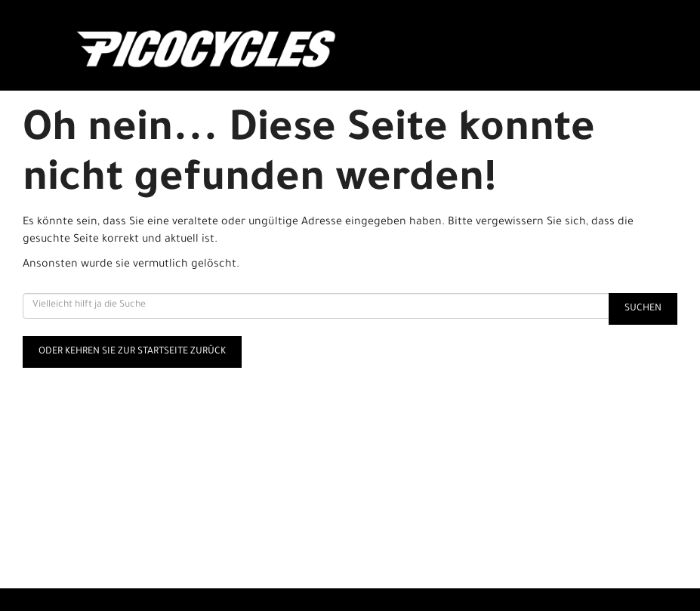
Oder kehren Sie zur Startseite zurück (132, 352)
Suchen (643, 309)
